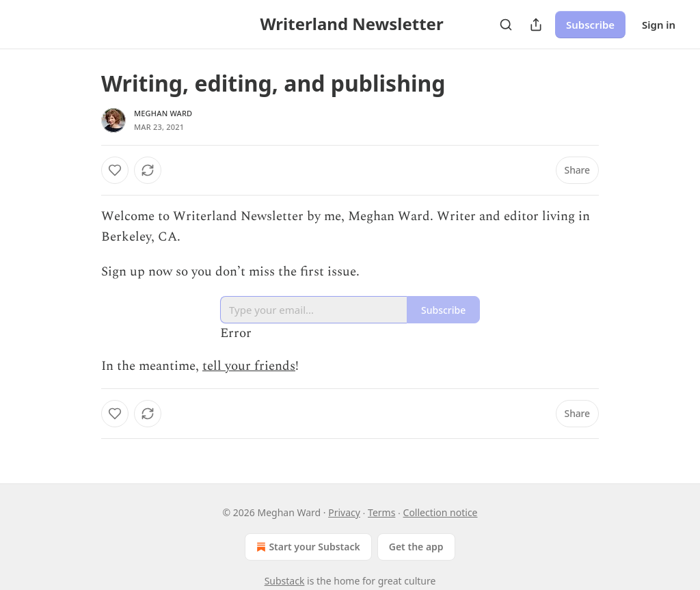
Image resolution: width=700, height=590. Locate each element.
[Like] (115, 170)
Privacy (344, 512)
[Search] (506, 25)
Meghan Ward (163, 113)
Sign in (659, 25)
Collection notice (441, 512)
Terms (381, 512)
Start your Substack (307, 547)
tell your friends (249, 366)
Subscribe (590, 25)
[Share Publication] (536, 25)
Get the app (416, 547)
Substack (285, 581)
